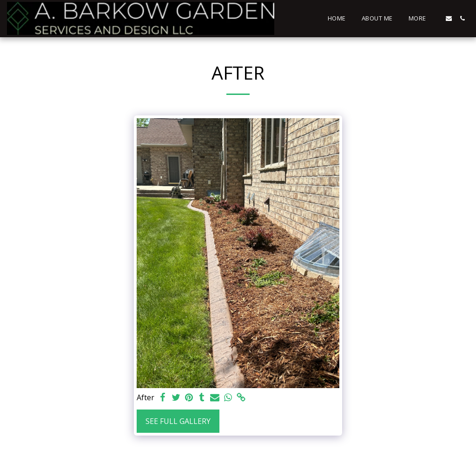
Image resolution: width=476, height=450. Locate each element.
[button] (449, 18)
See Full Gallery (178, 421)
